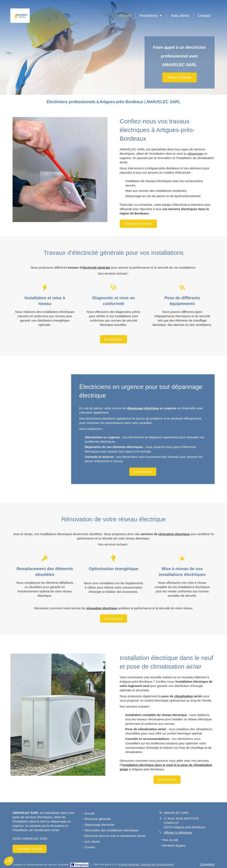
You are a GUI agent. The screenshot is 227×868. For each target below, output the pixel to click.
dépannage (195, 154)
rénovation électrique (174, 534)
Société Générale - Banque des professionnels (146, 864)
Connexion (207, 864)
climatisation (184, 696)
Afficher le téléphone (178, 832)
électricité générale (96, 267)
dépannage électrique (143, 408)
